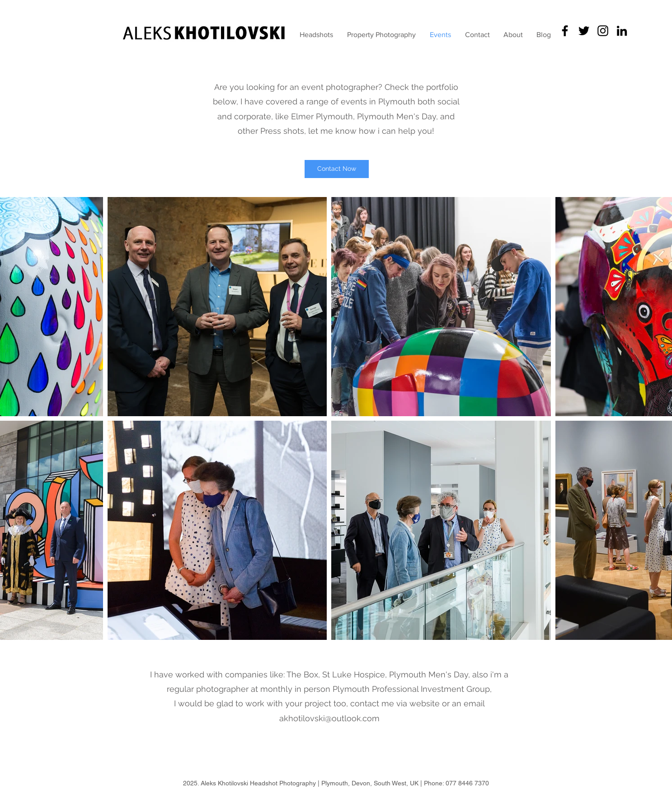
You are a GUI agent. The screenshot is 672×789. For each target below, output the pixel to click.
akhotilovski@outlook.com (329, 718)
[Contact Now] (337, 169)
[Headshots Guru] (565, 31)
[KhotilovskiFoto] (584, 31)
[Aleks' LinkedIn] (622, 31)
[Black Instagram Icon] (603, 31)
